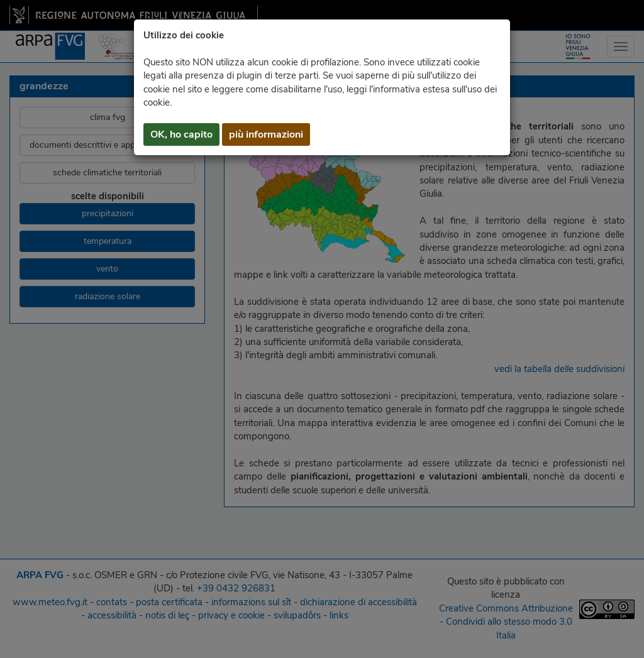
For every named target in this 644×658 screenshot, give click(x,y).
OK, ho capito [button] (181, 134)
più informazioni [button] (266, 134)
